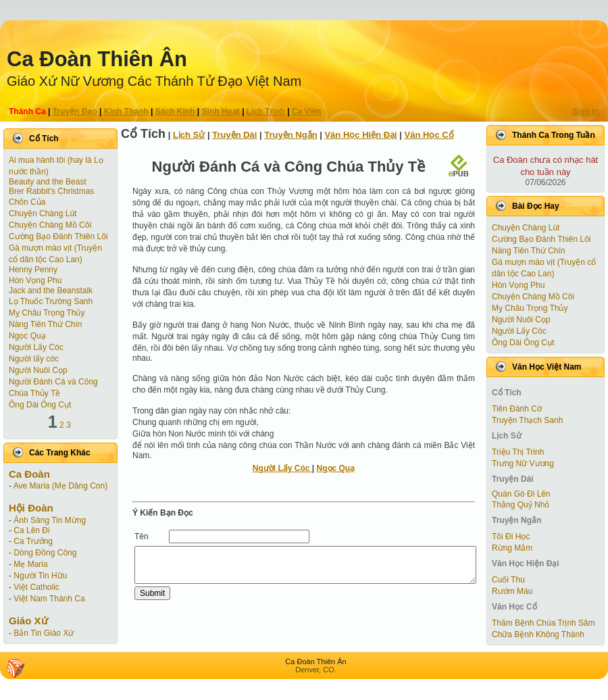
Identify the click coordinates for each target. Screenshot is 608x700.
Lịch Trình (266, 111)
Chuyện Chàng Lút (43, 214)
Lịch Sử (189, 135)
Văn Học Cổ (429, 135)
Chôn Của (27, 202)
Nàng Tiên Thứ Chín (46, 324)
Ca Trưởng (33, 541)
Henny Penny (33, 270)
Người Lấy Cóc (36, 347)
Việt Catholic (36, 587)
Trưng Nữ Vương (523, 464)
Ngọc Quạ (27, 336)
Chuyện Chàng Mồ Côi (50, 225)
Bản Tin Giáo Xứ (44, 633)
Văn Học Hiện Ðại (360, 135)
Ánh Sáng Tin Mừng (50, 520)
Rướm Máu (512, 591)
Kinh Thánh (126, 111)
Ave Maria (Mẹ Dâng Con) (61, 486)
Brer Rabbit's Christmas (51, 191)
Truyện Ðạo (75, 111)
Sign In (586, 111)
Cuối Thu (508, 580)
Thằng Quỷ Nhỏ (521, 505)
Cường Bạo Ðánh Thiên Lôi (58, 236)
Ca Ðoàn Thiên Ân (97, 59)
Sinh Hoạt (221, 111)
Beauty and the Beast (48, 182)
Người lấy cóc (34, 359)
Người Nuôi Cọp (38, 370)
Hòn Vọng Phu (35, 280)
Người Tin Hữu (40, 576)
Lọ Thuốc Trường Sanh (51, 301)
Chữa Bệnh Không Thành (538, 634)
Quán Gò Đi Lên (521, 494)
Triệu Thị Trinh (518, 452)
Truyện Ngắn (290, 135)
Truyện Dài (234, 135)
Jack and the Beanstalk (51, 291)
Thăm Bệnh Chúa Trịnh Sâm (543, 623)
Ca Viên (307, 111)
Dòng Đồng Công (45, 553)
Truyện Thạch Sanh (527, 420)
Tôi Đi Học (511, 536)
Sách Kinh (175, 111)
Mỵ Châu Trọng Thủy (47, 313)
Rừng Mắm (512, 548)
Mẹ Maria (30, 564)
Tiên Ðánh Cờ (517, 409)
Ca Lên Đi (31, 530)
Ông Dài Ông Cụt (40, 405)
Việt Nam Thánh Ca (49, 599)
